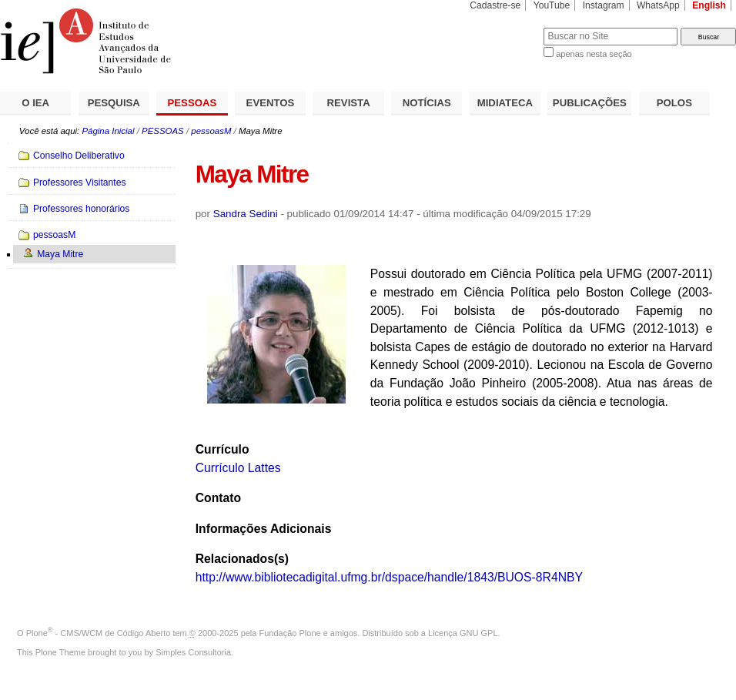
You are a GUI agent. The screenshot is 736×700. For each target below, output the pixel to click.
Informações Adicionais (264, 529)
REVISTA (349, 103)
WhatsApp (658, 5)
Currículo (222, 449)
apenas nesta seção (594, 54)
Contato (218, 498)
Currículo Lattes (238, 468)
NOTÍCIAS (427, 103)
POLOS (674, 103)
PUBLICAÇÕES (590, 103)
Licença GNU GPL (463, 633)
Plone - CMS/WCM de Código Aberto (99, 633)
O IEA (35, 103)
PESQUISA (114, 103)
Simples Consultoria (193, 652)
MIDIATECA (505, 103)
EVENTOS (271, 103)
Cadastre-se (495, 5)
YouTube (552, 5)
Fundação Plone (290, 633)
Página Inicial (108, 131)
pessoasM (211, 131)
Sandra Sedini (246, 214)
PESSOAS (192, 103)
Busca (506, 27)
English (709, 5)
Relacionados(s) (242, 559)
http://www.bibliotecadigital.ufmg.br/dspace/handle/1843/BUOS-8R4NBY (389, 577)
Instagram (604, 5)
